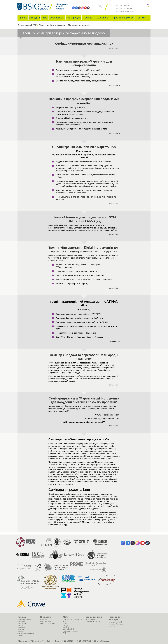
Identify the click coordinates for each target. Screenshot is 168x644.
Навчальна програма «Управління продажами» (84, 99)
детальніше (114, 48)
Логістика (112, 626)
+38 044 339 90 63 (125, 9)
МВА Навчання (91, 619)
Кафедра (43, 619)
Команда (21, 629)
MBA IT (65, 625)
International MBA (69, 629)
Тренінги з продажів (93, 621)
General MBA (67, 623)
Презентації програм (70, 631)
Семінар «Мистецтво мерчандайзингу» (84, 44)
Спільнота (21, 627)
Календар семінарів (115, 622)
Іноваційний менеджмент (117, 624)
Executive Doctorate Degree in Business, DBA (73, 620)
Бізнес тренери (46, 621)
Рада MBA (21, 621)
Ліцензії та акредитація (26, 633)
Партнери (21, 631)
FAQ (65, 633)
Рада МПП (21, 625)
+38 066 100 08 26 (125, 11)
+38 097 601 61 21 (125, 6)
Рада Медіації (22, 623)
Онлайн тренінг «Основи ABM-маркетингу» (84, 147)
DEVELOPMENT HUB (47, 623)
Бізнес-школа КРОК (24, 619)
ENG (149, 6)
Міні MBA (66, 627)
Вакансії (20, 635)
